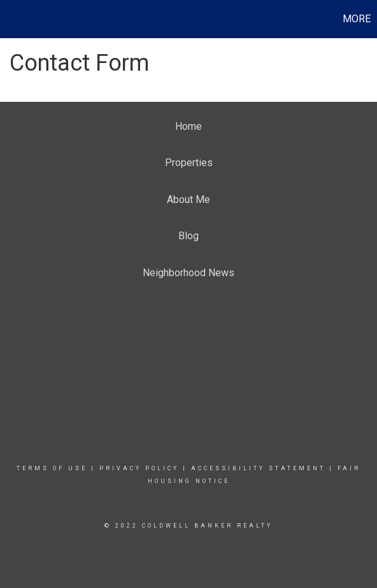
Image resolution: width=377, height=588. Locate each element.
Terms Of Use (52, 468)
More (357, 19)
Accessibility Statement (258, 468)
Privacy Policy (139, 468)
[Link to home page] (11, 19)
